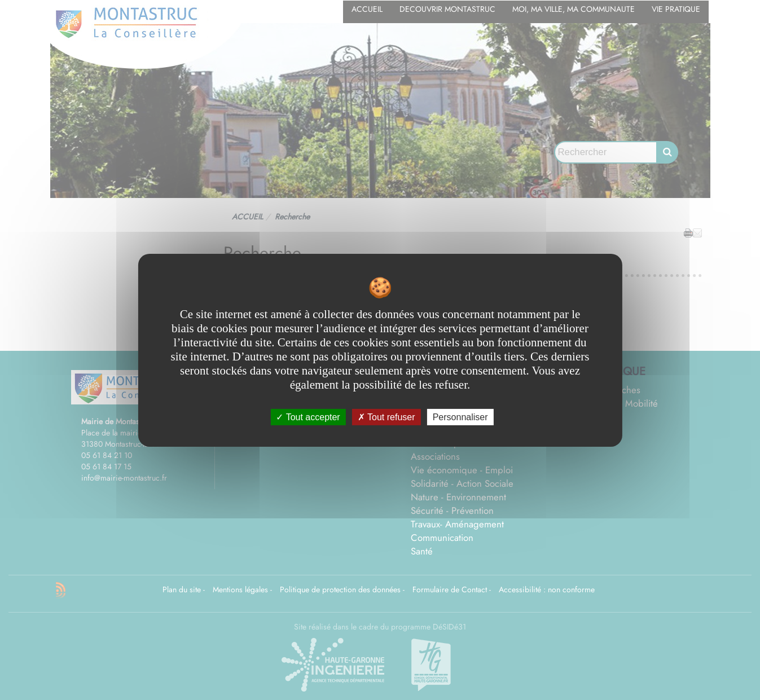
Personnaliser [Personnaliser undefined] (460, 417)
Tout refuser (386, 417)
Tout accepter (308, 417)
